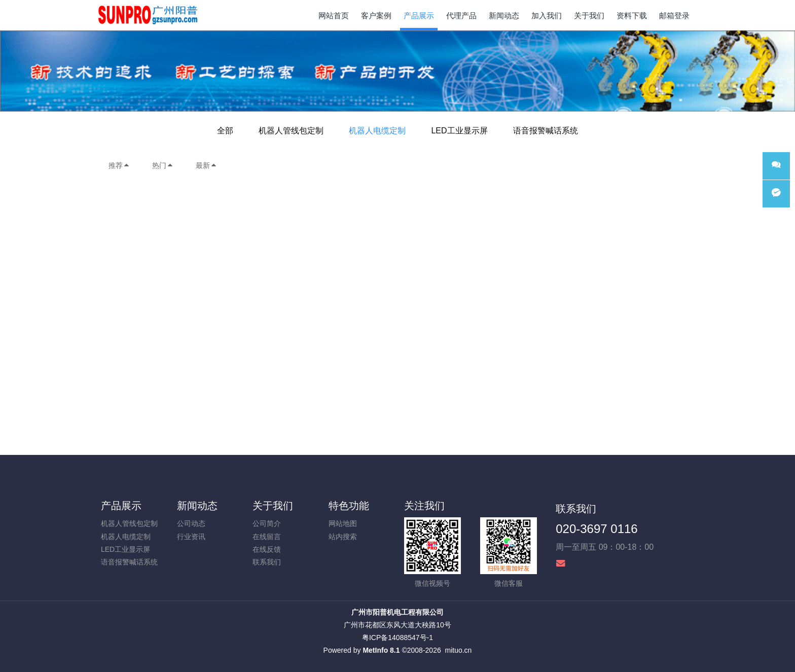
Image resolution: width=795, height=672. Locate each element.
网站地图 (343, 523)
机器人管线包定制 (291, 131)
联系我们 (267, 562)
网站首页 (334, 15)
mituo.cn (458, 650)
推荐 (119, 165)
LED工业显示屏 (459, 131)
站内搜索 (343, 537)
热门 (163, 165)
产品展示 (121, 506)
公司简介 (267, 523)
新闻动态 (197, 506)
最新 (206, 165)
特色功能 (349, 506)
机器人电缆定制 (377, 131)
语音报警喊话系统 (546, 131)
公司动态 (191, 523)
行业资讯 (191, 537)
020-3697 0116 (597, 529)
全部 (225, 131)
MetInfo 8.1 (381, 650)
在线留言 (267, 537)
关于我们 (273, 506)
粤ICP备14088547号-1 (397, 638)
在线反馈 (267, 549)
